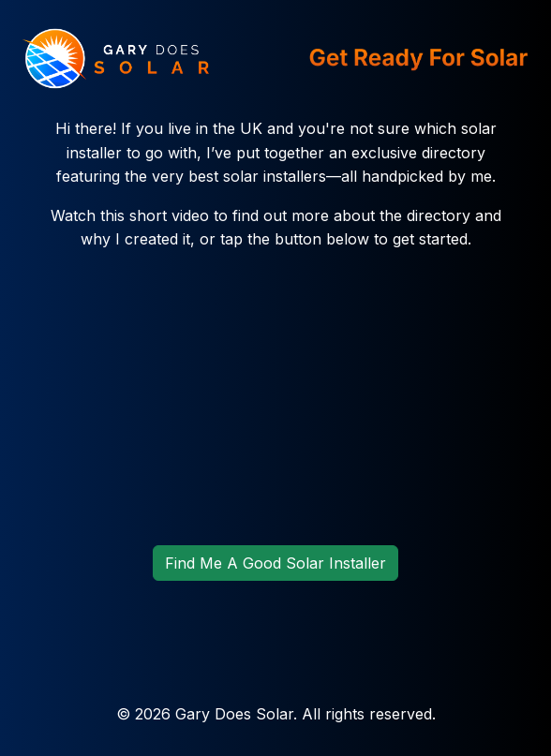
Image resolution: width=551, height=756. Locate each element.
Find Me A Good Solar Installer (275, 563)
